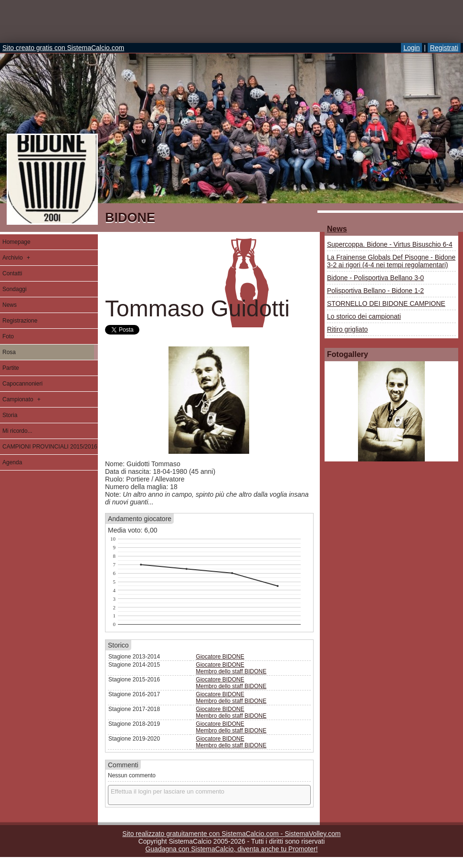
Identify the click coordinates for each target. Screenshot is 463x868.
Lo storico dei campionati (364, 316)
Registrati (444, 48)
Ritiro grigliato (347, 329)
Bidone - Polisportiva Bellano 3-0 (375, 278)
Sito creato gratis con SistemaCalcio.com (63, 48)
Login (411, 48)
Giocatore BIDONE (220, 657)
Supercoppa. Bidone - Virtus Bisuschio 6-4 (390, 244)
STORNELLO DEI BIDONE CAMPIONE (386, 303)
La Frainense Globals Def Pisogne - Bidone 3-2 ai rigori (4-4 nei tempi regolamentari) (391, 261)
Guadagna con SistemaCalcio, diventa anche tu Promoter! (231, 849)
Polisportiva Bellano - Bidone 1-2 (375, 291)
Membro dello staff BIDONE (231, 671)
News (337, 229)
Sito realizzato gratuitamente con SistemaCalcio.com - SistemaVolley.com (231, 834)
